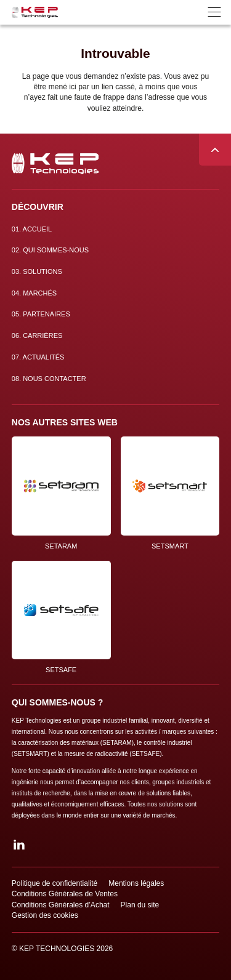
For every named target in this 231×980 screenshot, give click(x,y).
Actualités (38, 357)
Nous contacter (49, 379)
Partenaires (41, 314)
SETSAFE (61, 617)
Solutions (37, 271)
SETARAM (61, 493)
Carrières (37, 335)
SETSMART (170, 493)
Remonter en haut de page (215, 150)
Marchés (34, 293)
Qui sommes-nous (50, 250)
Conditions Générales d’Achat (61, 905)
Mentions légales (136, 883)
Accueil (32, 229)
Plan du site (140, 905)
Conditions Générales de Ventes (65, 894)
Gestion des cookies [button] (45, 915)
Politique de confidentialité (55, 883)
